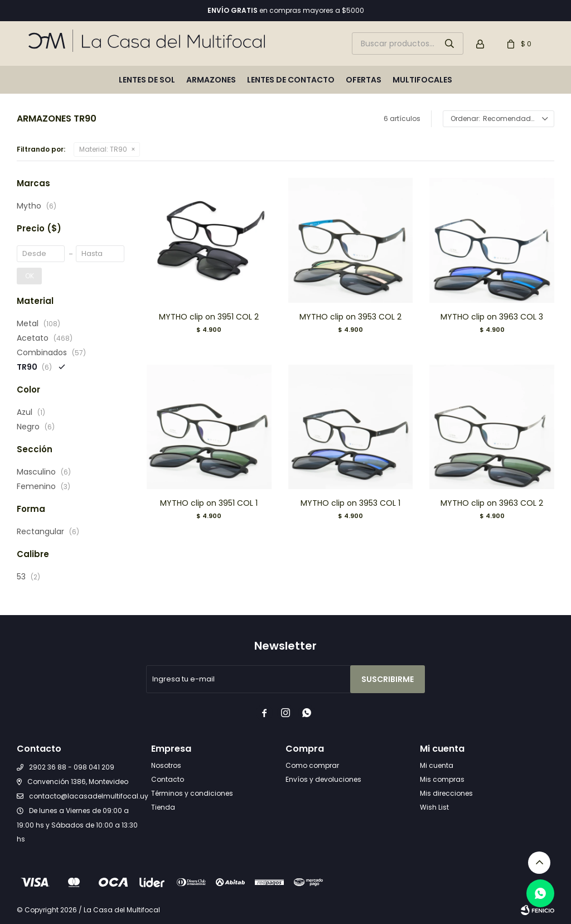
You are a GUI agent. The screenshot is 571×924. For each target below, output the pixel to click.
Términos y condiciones (192, 793)
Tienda (163, 807)
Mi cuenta (437, 765)
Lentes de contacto (291, 80)
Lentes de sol (147, 80)
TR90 (103, 149)
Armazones (211, 80)
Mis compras (442, 779)
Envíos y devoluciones (323, 779)
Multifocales (422, 80)
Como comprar (312, 765)
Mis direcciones (446, 793)
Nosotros (166, 765)
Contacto (168, 779)
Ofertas (364, 80)
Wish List (434, 807)
